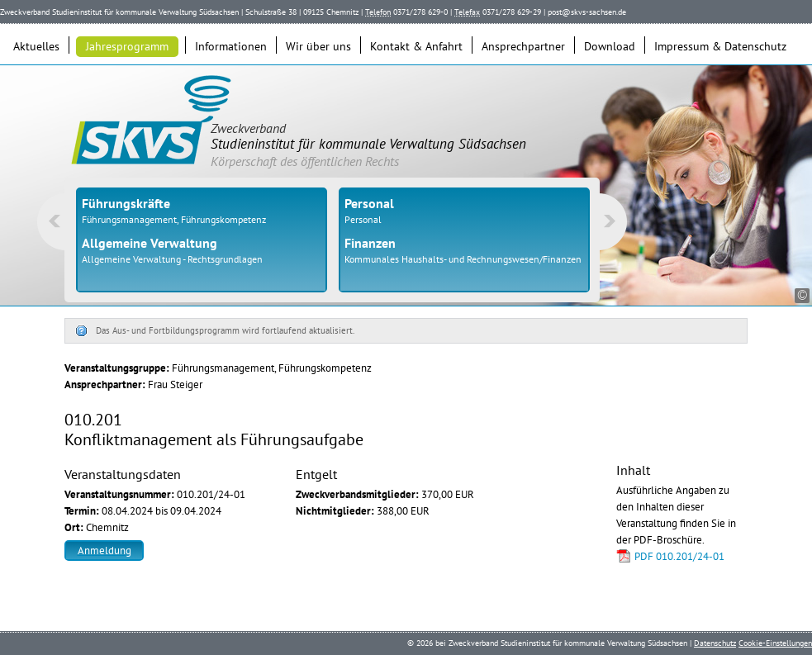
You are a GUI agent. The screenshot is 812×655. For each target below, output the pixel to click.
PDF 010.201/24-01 (679, 556)
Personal (363, 219)
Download (610, 46)
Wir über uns (318, 46)
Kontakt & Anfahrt (416, 46)
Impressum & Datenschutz (720, 46)
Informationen (231, 46)
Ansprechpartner (523, 46)
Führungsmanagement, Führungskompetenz (174, 219)
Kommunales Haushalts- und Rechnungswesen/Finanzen (463, 259)
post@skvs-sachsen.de (587, 12)
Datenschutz (715, 643)
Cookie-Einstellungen (775, 643)
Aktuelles (36, 46)
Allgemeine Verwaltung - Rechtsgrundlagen (172, 259)
